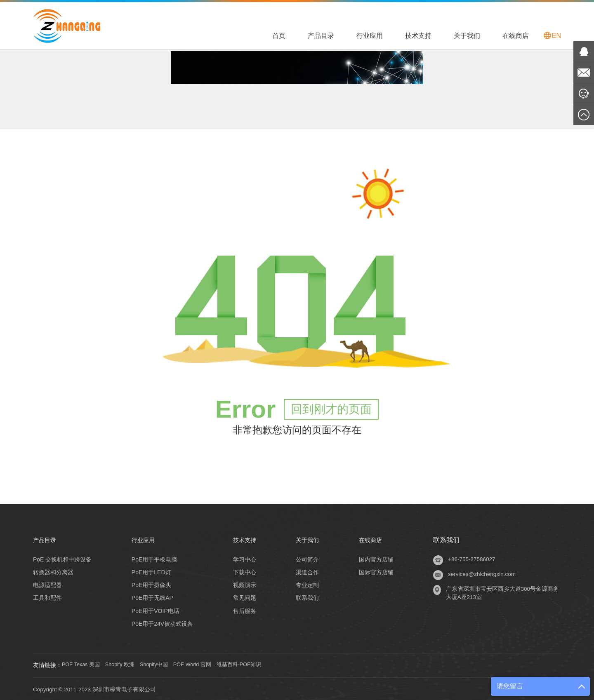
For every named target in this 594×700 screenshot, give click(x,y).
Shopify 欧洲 (126, 664)
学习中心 (242, 558)
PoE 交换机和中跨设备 (62, 558)
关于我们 (467, 36)
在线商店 (516, 36)
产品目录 (321, 36)
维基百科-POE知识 (258, 664)
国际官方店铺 (377, 571)
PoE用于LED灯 (150, 571)
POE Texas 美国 (83, 664)
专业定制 (306, 584)
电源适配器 (47, 584)
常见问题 (242, 597)
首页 (279, 36)
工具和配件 (47, 597)
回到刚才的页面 (331, 408)
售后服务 (242, 609)
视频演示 (242, 584)
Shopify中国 (164, 664)
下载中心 (242, 571)
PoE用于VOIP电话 (154, 609)
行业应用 (370, 36)
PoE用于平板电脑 (153, 558)
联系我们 (306, 597)
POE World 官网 (207, 664)
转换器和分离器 (53, 571)
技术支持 (418, 36)
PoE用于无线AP (151, 597)
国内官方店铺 (377, 558)
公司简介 (306, 558)
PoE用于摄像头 (150, 584)
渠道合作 (306, 571)
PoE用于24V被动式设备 (161, 622)
